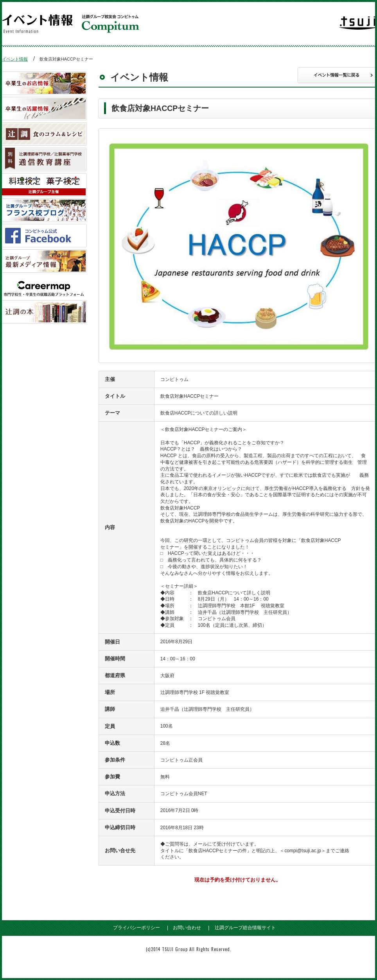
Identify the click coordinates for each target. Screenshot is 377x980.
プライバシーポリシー (136, 928)
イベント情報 (15, 59)
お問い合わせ (187, 928)
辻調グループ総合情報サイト (245, 928)
